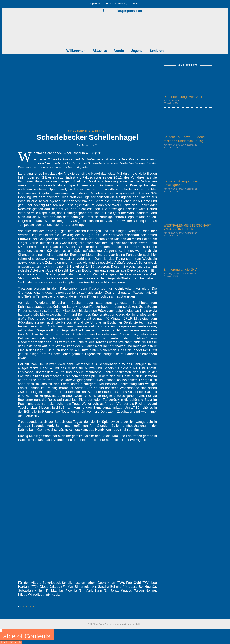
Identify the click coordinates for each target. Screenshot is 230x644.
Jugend (137, 51)
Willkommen (76, 51)
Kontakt (137, 4)
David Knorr (29, 607)
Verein (119, 51)
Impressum (95, 4)
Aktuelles (100, 51)
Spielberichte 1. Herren (88, 131)
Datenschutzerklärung (117, 4)
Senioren (157, 51)
